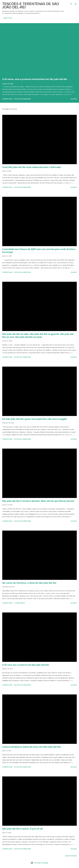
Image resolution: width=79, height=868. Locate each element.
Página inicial (8, 18)
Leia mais (74, 99)
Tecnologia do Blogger (39, 863)
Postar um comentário (23, 99)
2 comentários (19, 603)
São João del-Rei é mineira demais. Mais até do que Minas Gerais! (38, 501)
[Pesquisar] (71, 3)
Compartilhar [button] (7, 99)
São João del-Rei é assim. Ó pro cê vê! (23, 829)
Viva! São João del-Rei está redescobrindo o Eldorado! (32, 167)
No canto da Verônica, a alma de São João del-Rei (29, 583)
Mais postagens (71, 856)
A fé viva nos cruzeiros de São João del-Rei (26, 665)
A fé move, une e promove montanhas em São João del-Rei (35, 79)
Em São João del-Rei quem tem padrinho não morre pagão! (35, 419)
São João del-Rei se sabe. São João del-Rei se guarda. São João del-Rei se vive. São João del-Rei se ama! (38, 335)
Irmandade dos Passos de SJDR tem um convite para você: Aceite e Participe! (39, 251)
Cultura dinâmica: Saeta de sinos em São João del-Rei (32, 747)
